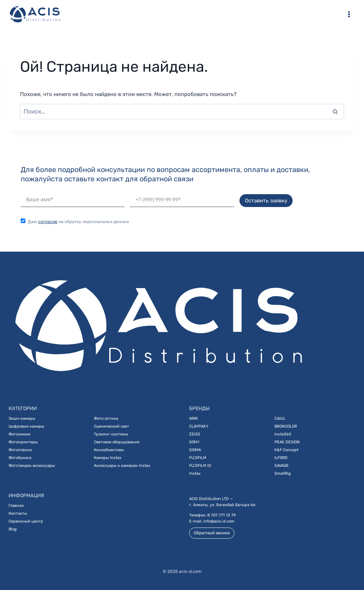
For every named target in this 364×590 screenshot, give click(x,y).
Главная (16, 506)
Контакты (18, 513)
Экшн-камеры (22, 418)
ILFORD (281, 458)
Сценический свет (112, 426)
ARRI (193, 418)
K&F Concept (286, 450)
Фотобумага (20, 458)
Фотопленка (20, 450)
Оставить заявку (266, 201)
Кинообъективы (109, 450)
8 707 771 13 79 (222, 515)
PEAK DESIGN (287, 442)
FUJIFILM (198, 458)
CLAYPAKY (199, 426)
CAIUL (280, 418)
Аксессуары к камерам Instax (122, 466)
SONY (194, 442)
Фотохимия (19, 434)
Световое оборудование (117, 442)
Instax (195, 473)
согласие (48, 222)
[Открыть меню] (349, 14)
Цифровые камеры (26, 426)
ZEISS (195, 434)
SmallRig (283, 473)
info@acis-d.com (219, 521)
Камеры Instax (108, 458)
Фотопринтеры (23, 442)
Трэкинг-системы (111, 434)
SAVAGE (282, 466)
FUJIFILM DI (200, 466)
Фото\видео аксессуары (32, 466)
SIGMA (195, 450)
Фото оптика (106, 418)
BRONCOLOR (286, 426)
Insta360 (283, 434)
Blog (13, 529)
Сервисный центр (26, 521)
